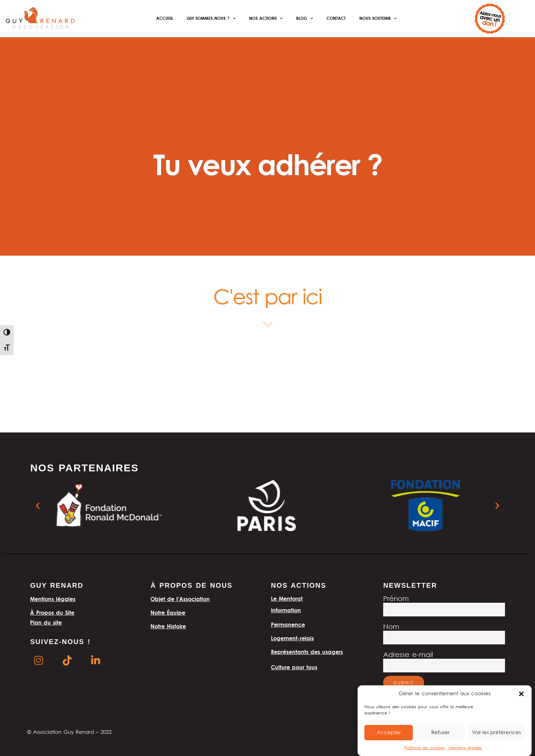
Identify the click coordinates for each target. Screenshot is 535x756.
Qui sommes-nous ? (211, 18)
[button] (521, 694)
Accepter (389, 733)
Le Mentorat (287, 599)
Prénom (396, 599)
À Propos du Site (52, 613)
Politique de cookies (425, 748)
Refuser (440, 733)
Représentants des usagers (307, 652)
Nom (391, 627)
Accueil (165, 18)
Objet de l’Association (180, 599)
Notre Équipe (168, 613)
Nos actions (266, 18)
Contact (336, 18)
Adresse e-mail (408, 655)
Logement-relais (292, 638)
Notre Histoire (168, 626)
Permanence (288, 625)
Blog (305, 18)
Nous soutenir (378, 18)
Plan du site (46, 623)
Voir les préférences (496, 733)
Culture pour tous (294, 667)
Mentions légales (465, 748)
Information (286, 610)
